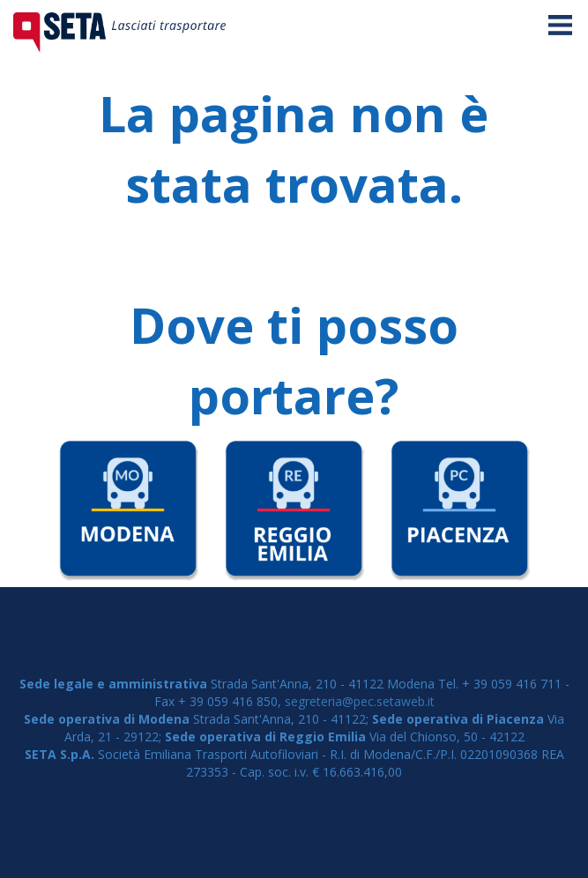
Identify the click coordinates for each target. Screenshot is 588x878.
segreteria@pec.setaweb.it (360, 701)
